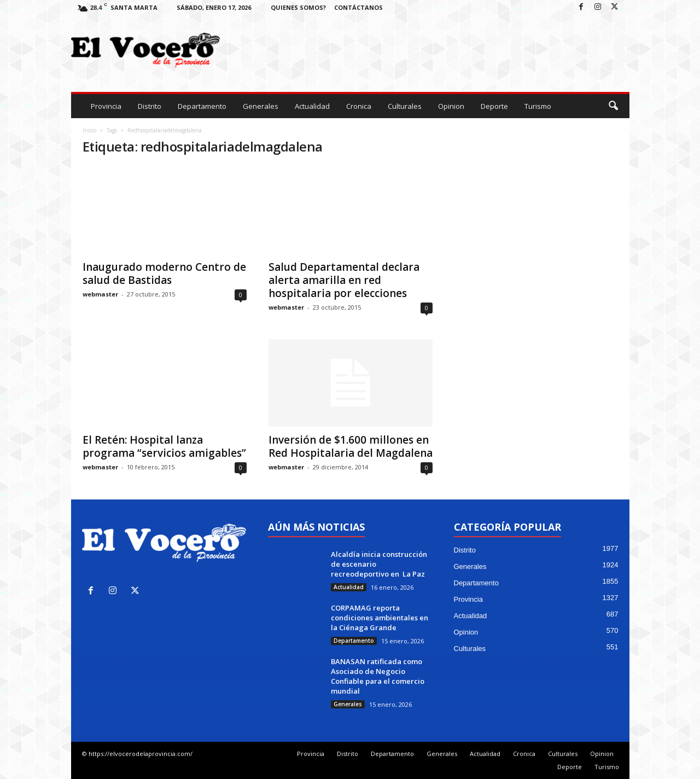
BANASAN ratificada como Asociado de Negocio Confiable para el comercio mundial (378, 676)
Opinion (451, 106)
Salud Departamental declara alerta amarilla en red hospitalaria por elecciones (344, 280)
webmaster (100, 294)
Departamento (202, 106)
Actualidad (312, 106)
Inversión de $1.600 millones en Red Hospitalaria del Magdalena (351, 446)
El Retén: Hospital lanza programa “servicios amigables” (164, 446)
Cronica (359, 106)
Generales (261, 106)
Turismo (538, 106)
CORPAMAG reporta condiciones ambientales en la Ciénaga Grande (380, 618)
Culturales (405, 106)
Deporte (494, 106)
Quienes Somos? (298, 7)
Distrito (150, 106)
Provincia (106, 106)
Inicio (89, 130)
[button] (613, 106)
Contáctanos (358, 7)
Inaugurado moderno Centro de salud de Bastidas (164, 274)
